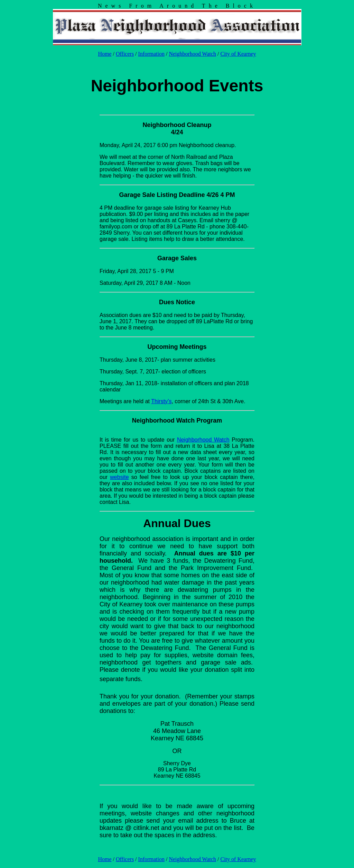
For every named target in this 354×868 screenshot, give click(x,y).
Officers (125, 54)
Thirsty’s (161, 401)
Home (105, 54)
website (119, 477)
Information (151, 54)
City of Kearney (238, 54)
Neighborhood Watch (192, 54)
